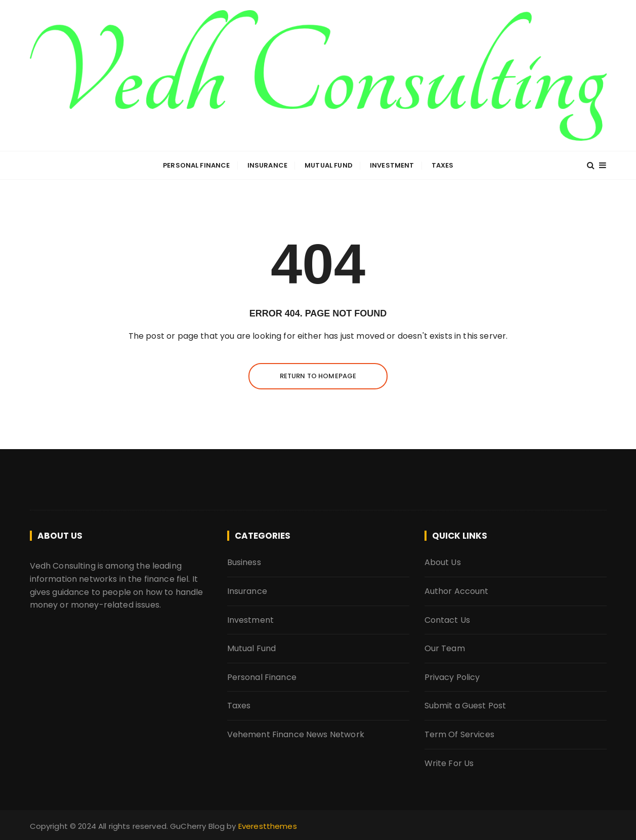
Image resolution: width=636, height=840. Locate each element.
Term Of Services (459, 734)
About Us (443, 562)
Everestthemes (268, 826)
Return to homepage (318, 376)
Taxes (443, 165)
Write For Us (449, 763)
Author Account (457, 591)
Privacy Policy (452, 677)
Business (244, 562)
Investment (392, 165)
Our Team (445, 648)
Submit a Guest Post (465, 706)
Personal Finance (196, 165)
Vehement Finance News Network (296, 734)
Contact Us (448, 620)
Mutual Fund (329, 165)
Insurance (267, 165)
